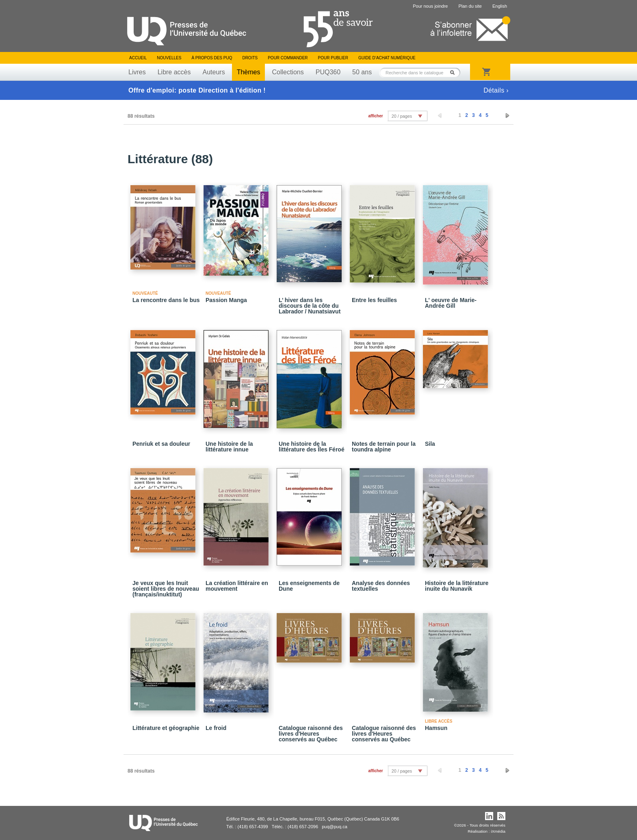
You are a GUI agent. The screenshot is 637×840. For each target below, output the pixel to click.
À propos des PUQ (212, 58)
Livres (137, 72)
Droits (250, 58)
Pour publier (333, 58)
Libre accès (174, 72)
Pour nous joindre (430, 6)
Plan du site (470, 6)
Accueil (138, 58)
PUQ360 (328, 72)
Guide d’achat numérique (387, 58)
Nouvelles (169, 58)
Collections (288, 72)
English (500, 6)
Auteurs (214, 72)
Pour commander (288, 58)
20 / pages (402, 116)
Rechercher (455, 72)
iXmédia (498, 831)
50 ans (362, 72)
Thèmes (249, 72)
